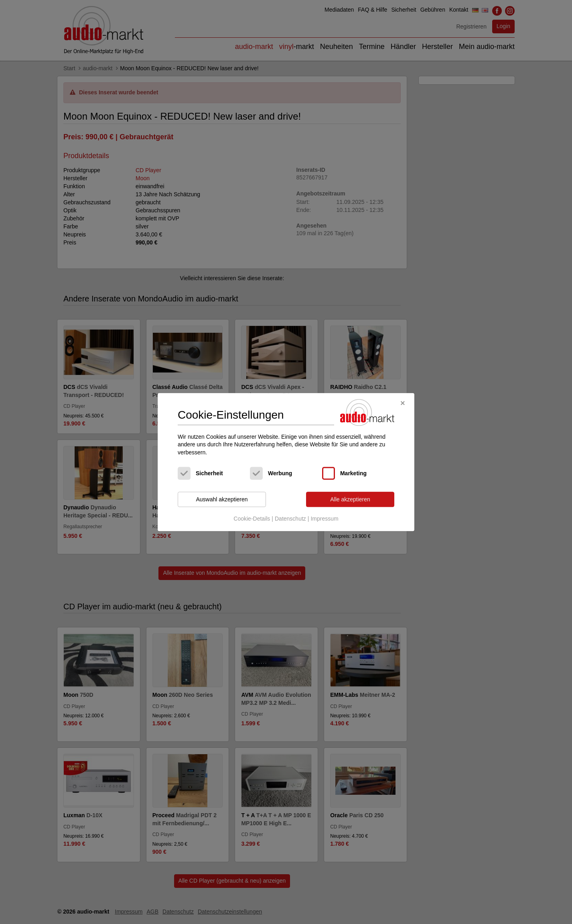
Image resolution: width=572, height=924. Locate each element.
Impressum (324, 519)
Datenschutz (290, 519)
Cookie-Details (252, 519)
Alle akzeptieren (350, 499)
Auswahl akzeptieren (222, 499)
